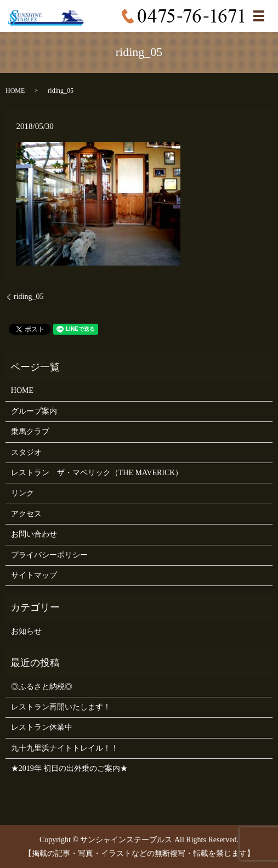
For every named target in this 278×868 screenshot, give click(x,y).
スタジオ (26, 452)
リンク (22, 493)
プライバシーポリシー (49, 555)
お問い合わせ (34, 534)
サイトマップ (34, 575)
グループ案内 (34, 411)
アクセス (26, 514)
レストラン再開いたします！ (61, 707)
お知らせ (26, 631)
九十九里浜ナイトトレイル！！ (65, 748)
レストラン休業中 (42, 727)
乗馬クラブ (30, 432)
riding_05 (29, 297)
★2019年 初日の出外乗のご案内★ (70, 768)
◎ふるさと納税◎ (42, 687)
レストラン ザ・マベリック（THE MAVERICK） (97, 473)
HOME (15, 91)
